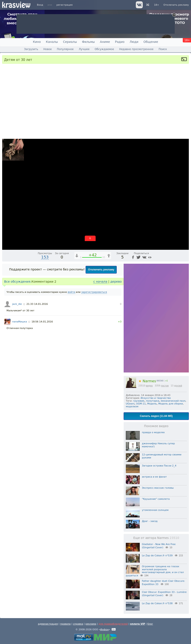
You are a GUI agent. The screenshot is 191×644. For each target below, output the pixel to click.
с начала (100, 282)
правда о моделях (153, 432)
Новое (47, 49)
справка (78, 624)
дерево (116, 282)
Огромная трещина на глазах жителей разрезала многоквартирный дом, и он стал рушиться (155, 571)
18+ (157, 5)
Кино (37, 42)
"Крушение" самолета (156, 499)
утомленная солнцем (155, 510)
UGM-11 (141, 404)
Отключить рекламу (176, 5)
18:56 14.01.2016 (42, 322)
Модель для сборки (171, 404)
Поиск (163, 49)
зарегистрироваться (94, 292)
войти (71, 292)
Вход (40, 5)
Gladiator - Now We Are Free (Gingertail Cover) (159, 546)
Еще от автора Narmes (156, 538)
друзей (178, 386)
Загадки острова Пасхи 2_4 (159, 466)
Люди (134, 42)
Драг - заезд (150, 521)
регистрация (65, 5)
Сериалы (70, 42)
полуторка (153, 401)
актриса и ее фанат (154, 477)
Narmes (147, 381)
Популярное (65, 49)
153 (45, 257)
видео (149, 386)
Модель (152, 404)
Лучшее (84, 49)
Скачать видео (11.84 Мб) (156, 416)
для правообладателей (113, 624)
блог (150, 624)
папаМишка (20, 322)
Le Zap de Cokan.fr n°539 (157, 556)
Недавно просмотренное (136, 49)
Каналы (52, 42)
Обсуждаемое (104, 49)
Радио (120, 42)
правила (65, 624)
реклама (91, 624)
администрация (48, 624)
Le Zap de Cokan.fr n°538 (157, 603)
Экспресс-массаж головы (158, 488)
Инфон (104, 630)
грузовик (139, 401)
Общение (151, 42)
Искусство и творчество (156, 398)
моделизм (132, 407)
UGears (130, 404)
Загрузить (31, 49)
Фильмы (88, 42)
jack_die (17, 304)
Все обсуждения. (18, 282)
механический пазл (173, 401)
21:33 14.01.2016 (37, 304)
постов (165, 386)
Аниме (105, 42)
